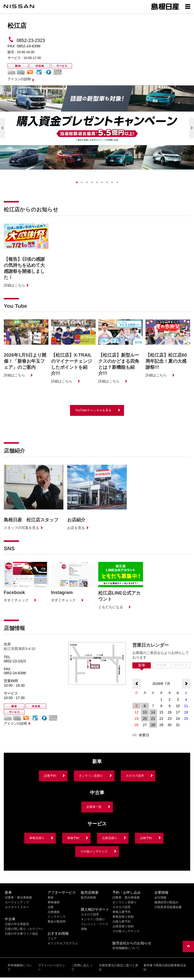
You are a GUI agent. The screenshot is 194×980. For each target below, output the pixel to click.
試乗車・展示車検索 (18, 897)
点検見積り (110, 838)
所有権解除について (126, 948)
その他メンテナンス (94, 851)
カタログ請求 (135, 776)
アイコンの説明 (19, 79)
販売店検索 (88, 897)
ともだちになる (111, 607)
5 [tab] (97, 182)
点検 (51, 907)
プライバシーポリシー (52, 967)
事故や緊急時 (57, 922)
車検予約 (73, 838)
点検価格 (54, 912)
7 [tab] (107, 182)
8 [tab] (112, 182)
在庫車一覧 (94, 807)
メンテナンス (57, 917)
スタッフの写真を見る (21, 528)
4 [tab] (92, 182)
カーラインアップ (17, 902)
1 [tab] (77, 182)
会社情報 (160, 897)
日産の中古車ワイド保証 (21, 934)
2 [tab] (82, 182)
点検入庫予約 (122, 922)
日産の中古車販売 (17, 924)
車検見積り (37, 838)
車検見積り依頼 (123, 917)
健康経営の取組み (166, 902)
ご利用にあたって (82, 967)
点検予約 (146, 838)
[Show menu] (188, 6)
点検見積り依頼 (123, 926)
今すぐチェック (16, 600)
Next (192, 128)
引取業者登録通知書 (168, 907)
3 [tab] (87, 182)
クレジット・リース (94, 924)
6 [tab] (102, 182)
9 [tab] (117, 182)
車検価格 (54, 902)
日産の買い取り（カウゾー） (25, 929)
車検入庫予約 (122, 912)
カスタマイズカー (17, 907)
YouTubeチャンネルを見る (93, 410)
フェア (52, 938)
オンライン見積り (91, 776)
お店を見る (76, 528)
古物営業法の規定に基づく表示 (118, 967)
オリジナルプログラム (63, 943)
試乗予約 (50, 776)
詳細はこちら (14, 285)
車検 (51, 897)
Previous (2, 128)
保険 (84, 929)
